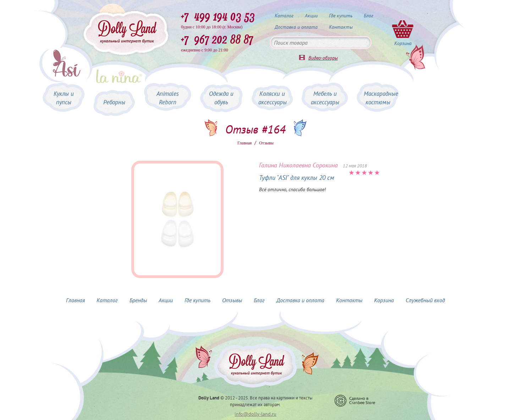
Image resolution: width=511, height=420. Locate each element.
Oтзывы (266, 143)
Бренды (138, 300)
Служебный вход (425, 300)
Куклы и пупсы (64, 98)
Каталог (284, 16)
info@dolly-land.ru (255, 414)
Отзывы (232, 300)
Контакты (341, 27)
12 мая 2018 (355, 166)
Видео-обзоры (323, 58)
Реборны (114, 102)
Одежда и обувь (221, 98)
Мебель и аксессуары (325, 98)
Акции (311, 16)
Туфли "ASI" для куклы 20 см (296, 178)
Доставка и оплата (296, 27)
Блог (369, 16)
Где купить (341, 16)
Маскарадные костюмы (381, 98)
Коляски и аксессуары (273, 98)
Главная (244, 143)
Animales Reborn (168, 98)
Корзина (384, 300)
